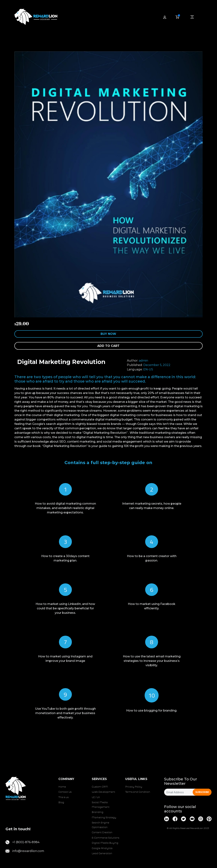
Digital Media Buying (105, 843)
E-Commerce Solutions (105, 838)
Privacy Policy (134, 787)
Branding (98, 812)
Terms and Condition (138, 792)
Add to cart (108, 346)
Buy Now (108, 334)
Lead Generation (102, 854)
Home (62, 787)
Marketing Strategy (104, 818)
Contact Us (65, 792)
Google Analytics (102, 848)
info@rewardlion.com (25, 851)
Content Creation (102, 833)
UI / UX (96, 797)
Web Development (103, 792)
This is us (63, 797)
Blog (61, 803)
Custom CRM (100, 787)
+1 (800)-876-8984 (22, 842)
